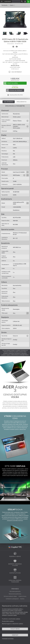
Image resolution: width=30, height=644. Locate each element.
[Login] (25, 1)
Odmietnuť (15, 635)
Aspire (12, 5)
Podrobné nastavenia (8, 639)
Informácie (15, 589)
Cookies (22, 599)
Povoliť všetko (15, 629)
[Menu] (2, 1)
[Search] (22, 1)
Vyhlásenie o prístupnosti (12, 599)
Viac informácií (9, 102)
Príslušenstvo (22, 102)
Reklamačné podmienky (15, 594)
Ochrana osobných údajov (10, 596)
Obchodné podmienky (15, 591)
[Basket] (28, 1)
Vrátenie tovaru (22, 596)
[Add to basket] (15, 83)
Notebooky (5, 5)
